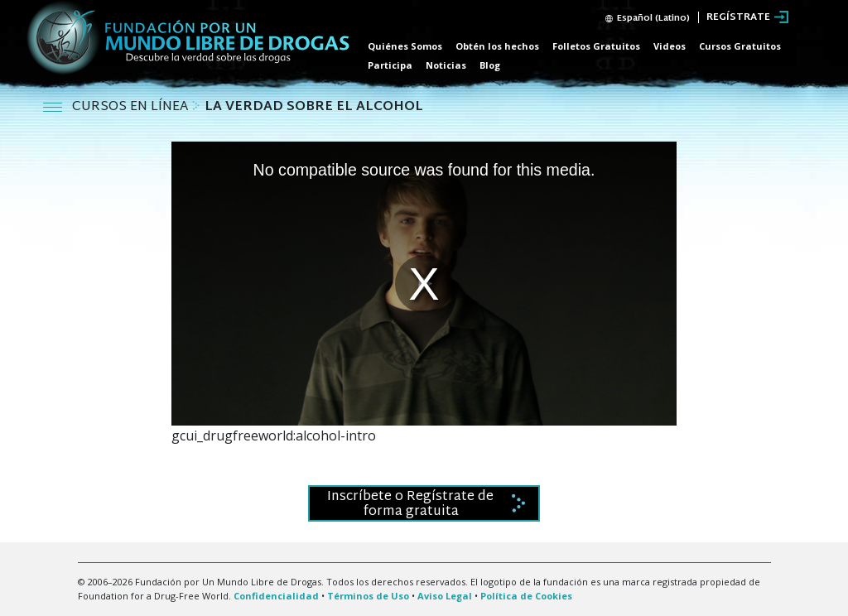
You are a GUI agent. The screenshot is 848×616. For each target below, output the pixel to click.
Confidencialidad (276, 596)
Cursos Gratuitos (740, 46)
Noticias (446, 65)
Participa (390, 65)
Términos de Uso (368, 596)
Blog (490, 65)
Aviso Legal (445, 596)
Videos (670, 46)
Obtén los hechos (497, 46)
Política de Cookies (526, 596)
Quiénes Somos (405, 46)
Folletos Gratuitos (596, 46)
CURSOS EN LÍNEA (132, 107)
